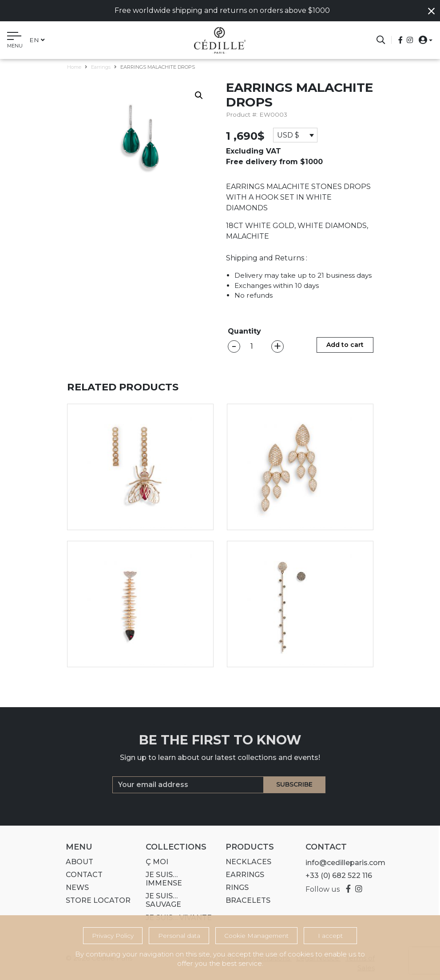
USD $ (288, 135)
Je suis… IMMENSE (161, 879)
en (37, 40)
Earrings (101, 67)
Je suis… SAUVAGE (160, 900)
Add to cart (345, 345)
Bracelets (245, 900)
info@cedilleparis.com (342, 863)
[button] (423, 40)
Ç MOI (154, 862)
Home (74, 67)
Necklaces (245, 862)
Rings (234, 888)
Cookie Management (256, 936)
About (76, 862)
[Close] (431, 11)
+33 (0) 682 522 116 (336, 876)
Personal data (179, 936)
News (74, 888)
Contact (81, 875)
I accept (330, 936)
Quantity (244, 331)
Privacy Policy (113, 936)
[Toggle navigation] (15, 41)
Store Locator (95, 900)
